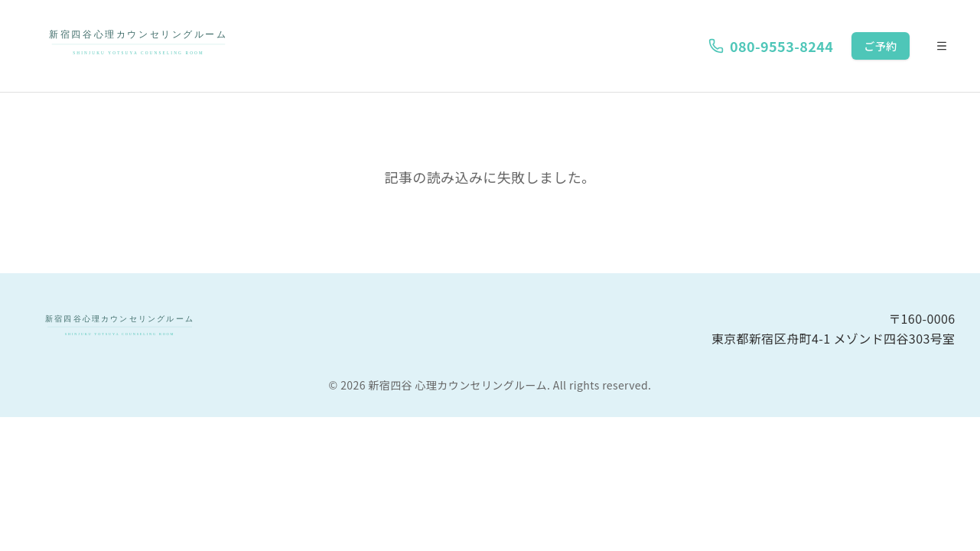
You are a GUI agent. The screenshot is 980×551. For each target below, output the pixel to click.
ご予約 (880, 46)
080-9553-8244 (771, 46)
